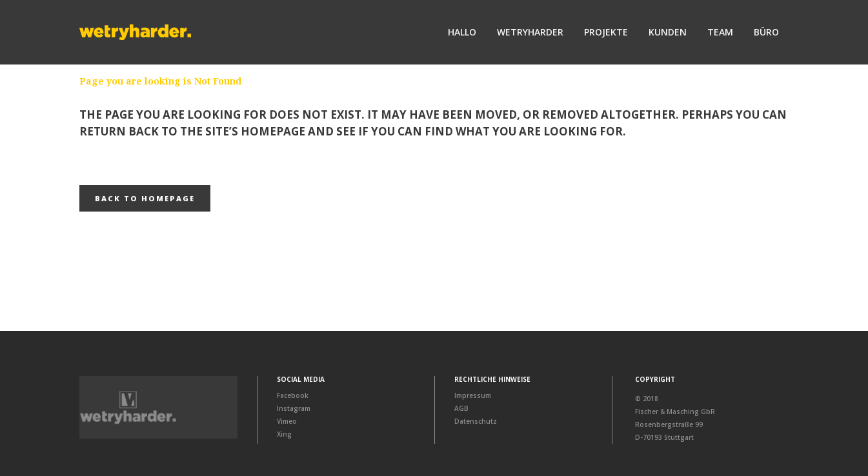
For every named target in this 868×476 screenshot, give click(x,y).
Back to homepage (145, 198)
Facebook (293, 395)
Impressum (473, 395)
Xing (284, 434)
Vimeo (287, 421)
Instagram (294, 408)
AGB (461, 408)
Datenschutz (476, 421)
